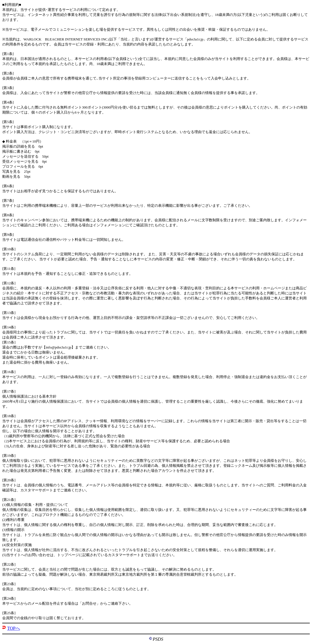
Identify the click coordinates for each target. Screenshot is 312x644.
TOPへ (14, 628)
